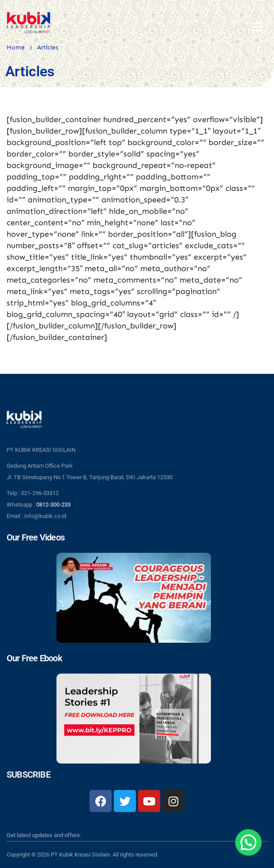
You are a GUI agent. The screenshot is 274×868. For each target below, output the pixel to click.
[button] (248, 842)
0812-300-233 (53, 505)
